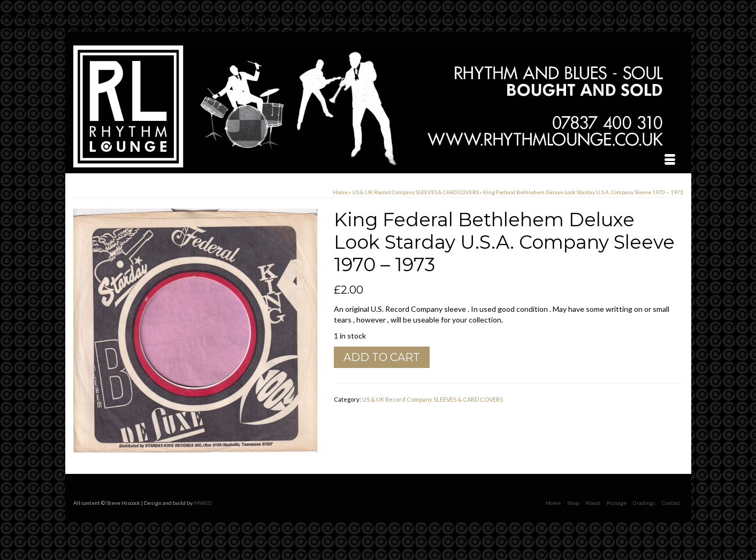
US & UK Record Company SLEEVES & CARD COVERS (433, 399)
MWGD (203, 503)
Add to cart (382, 357)
